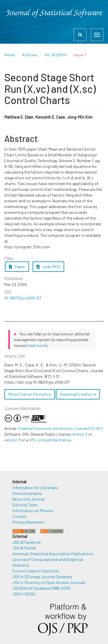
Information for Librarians (35, 488)
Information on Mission (33, 511)
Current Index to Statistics (36, 571)
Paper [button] (17, 267)
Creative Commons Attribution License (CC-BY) (60, 428)
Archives (30, 55)
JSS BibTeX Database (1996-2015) (41, 588)
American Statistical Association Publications (53, 554)
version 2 (79, 434)
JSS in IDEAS (24, 594)
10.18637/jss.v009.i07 (23, 298)
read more (37, 345)
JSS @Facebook (27, 542)
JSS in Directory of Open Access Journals (49, 582)
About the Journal (28, 499)
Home (10, 55)
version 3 (12, 440)
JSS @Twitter (24, 548)
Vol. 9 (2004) (55, 55)
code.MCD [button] (49, 267)
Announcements (27, 493)
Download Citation (78, 394)
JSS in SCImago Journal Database (42, 577)
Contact (19, 516)
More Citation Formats (30, 394)
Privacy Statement (28, 522)
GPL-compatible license (50, 440)
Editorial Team (25, 505)
